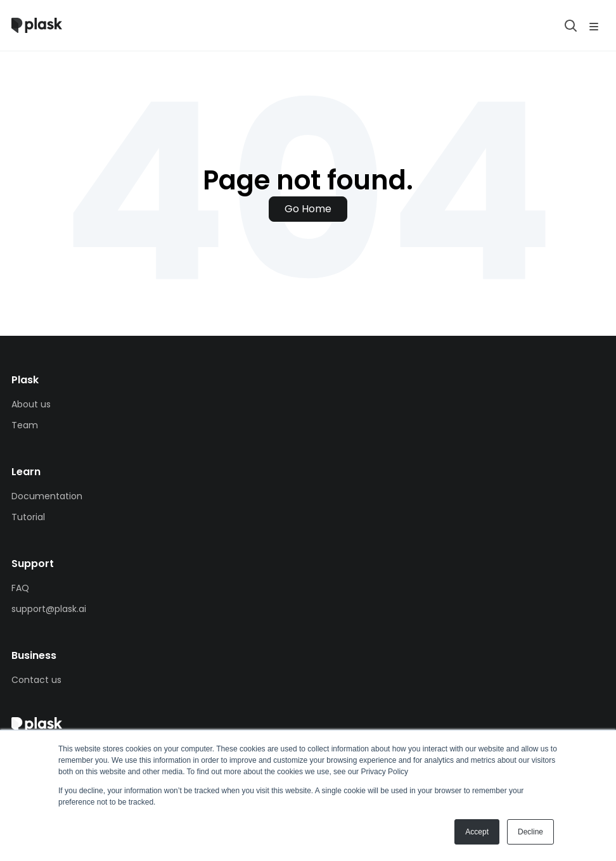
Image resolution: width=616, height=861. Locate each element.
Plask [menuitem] (25, 380)
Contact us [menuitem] (36, 680)
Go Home (308, 209)
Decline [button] (530, 832)
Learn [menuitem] (26, 472)
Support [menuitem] (33, 564)
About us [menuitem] (31, 404)
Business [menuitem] (34, 655)
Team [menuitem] (25, 425)
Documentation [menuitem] (47, 496)
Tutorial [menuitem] (28, 517)
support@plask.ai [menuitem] (49, 609)
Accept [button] (477, 832)
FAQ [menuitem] (20, 588)
